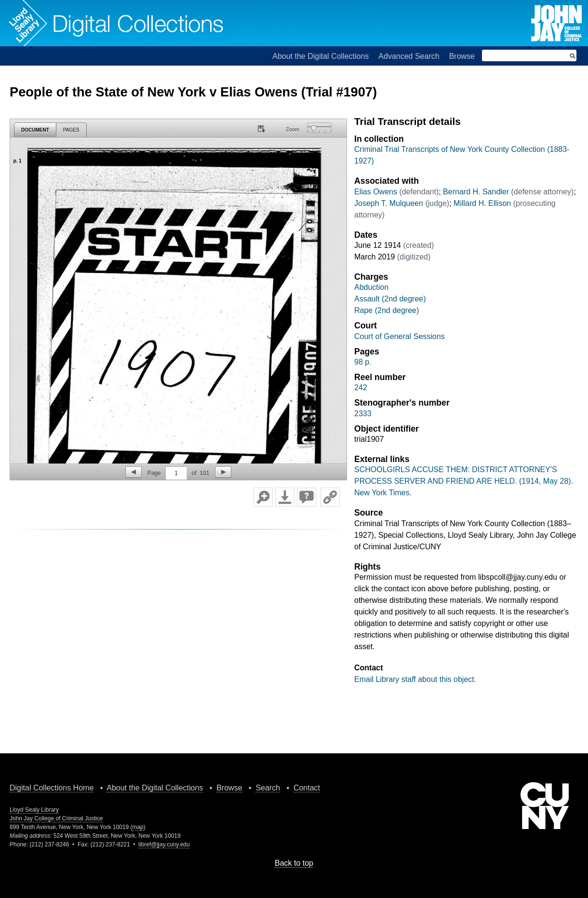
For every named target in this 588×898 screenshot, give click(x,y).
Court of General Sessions (400, 336)
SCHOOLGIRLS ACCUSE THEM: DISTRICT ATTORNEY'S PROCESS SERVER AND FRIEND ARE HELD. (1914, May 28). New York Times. (464, 481)
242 (361, 388)
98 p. (363, 362)
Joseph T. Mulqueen (389, 203)
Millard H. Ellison (482, 203)
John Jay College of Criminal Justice (56, 818)
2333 (363, 414)
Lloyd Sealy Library (34, 810)
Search (268, 788)
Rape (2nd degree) (387, 310)
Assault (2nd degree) (390, 299)
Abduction (371, 287)
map (138, 827)
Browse (462, 56)
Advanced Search (409, 56)
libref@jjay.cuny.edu (164, 844)
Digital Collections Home (52, 788)
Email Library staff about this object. (415, 679)
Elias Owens (376, 192)
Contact (307, 788)
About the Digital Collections (321, 56)
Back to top (294, 863)
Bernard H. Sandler (476, 192)
